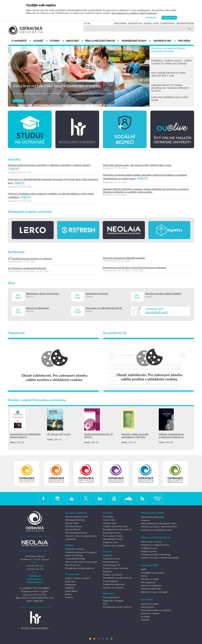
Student (57, 41)
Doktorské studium (112, 533)
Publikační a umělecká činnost (155, 545)
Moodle (148, 23)
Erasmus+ (146, 520)
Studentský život (110, 543)
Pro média (184, 41)
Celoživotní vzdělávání (151, 586)
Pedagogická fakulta (75, 520)
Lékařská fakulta (73, 530)
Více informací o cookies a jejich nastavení (134, 13)
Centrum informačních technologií (81, 562)
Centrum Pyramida (74, 556)
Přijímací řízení (110, 523)
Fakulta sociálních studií (76, 517)
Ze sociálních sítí (115, 333)
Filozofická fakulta (74, 526)
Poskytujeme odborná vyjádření (156, 610)
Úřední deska (71, 591)
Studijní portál (168, 23)
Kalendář (69, 588)
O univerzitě (21, 41)
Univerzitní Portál (185, 23)
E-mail (156, 23)
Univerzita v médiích (150, 614)
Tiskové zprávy (148, 607)
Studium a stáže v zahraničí (116, 568)
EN (89, 23)
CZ (85, 23)
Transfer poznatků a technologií (156, 555)
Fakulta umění (72, 523)
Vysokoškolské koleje (75, 559)
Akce (11, 283)
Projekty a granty (149, 552)
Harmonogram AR (112, 565)
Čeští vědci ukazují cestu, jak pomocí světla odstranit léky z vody (137, 165)
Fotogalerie (70, 585)
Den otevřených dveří (113, 539)
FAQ (105, 604)
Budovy (69, 594)
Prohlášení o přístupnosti (153, 573)
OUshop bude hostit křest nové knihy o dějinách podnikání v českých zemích (49, 165)
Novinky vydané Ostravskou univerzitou (37, 400)
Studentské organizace (114, 584)
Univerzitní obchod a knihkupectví (81, 552)
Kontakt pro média (150, 604)
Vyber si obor (109, 520)
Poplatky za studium (113, 575)
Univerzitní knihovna (75, 549)
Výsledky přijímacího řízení (115, 526)
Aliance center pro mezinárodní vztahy (159, 524)
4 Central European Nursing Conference (30, 259)
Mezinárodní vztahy (136, 41)
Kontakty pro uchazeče (114, 546)
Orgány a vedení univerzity (78, 578)
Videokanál (16, 333)
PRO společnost (148, 583)
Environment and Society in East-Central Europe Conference (135, 268)
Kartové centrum (73, 565)
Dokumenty (71, 582)
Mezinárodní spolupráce (152, 517)
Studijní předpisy (111, 581)
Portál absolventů (111, 598)
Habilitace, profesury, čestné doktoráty (159, 527)
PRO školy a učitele (150, 579)
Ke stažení (146, 617)
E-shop (144, 576)
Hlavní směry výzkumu (151, 542)
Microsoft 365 (135, 23)
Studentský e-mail (111, 559)
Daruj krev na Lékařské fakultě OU (104, 308)
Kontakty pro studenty (113, 588)
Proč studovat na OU (113, 536)
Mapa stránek (120, 23)
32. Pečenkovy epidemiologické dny (27, 268)
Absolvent (74, 41)
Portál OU (108, 556)
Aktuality (14, 159)
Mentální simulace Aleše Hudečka (163, 294)
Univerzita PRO (165, 41)
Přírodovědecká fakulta (76, 533)
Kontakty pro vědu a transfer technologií (160, 558)
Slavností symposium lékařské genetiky (124, 258)
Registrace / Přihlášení (113, 601)
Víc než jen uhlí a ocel (59, 434)
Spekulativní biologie (97, 294)
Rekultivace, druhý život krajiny (43, 294)
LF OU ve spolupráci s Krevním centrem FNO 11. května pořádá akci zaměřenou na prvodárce (63, 94)
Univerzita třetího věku (151, 589)
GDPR (144, 570)
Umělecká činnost (149, 548)
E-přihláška (108, 517)
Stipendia (107, 572)
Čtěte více (18, 101)
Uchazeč (40, 41)
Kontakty (69, 598)
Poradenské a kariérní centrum (80, 568)
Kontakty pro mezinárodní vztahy (156, 530)
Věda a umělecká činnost (102, 41)
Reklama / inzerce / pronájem (154, 592)
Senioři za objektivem (37, 308)
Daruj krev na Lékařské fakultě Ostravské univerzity (57, 86)
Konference (16, 252)
